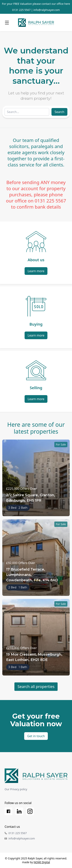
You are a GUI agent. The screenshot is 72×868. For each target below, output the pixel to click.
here (67, 4)
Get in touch (36, 736)
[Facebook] (8, 811)
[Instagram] (30, 811)
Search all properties (36, 687)
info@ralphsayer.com (47, 10)
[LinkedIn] (19, 811)
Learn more (36, 271)
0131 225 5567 (21, 10)
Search (59, 112)
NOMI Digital (42, 862)
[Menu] (7, 23)
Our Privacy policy (16, 789)
